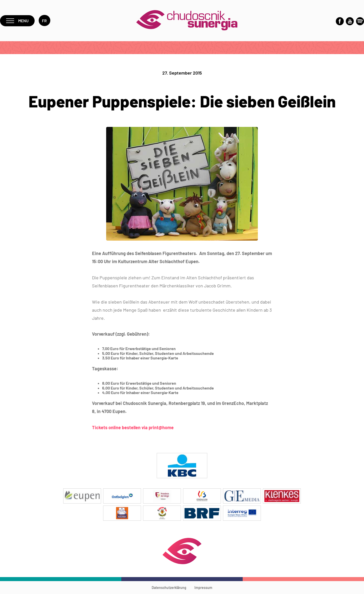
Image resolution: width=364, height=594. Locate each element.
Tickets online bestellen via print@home (133, 427)
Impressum (203, 588)
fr (44, 21)
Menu (17, 21)
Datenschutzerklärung (169, 588)
